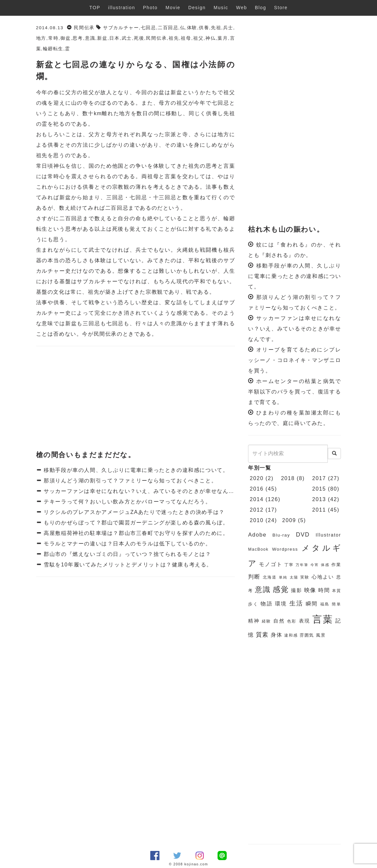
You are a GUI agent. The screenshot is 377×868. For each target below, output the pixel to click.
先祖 (216, 28)
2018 (288, 478)
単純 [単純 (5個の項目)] (283, 577)
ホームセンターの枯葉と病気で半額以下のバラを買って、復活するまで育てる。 (294, 392)
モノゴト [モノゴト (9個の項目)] (271, 564)
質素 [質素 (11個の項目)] (262, 635)
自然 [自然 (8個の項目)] (279, 621)
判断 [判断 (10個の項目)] (254, 577)
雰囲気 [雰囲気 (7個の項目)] (307, 635)
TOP (95, 8)
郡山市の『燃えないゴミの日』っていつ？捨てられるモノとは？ (126, 554)
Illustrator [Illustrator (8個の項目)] (328, 535)
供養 (204, 28)
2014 (257, 499)
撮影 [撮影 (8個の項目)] (297, 590)
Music (221, 8)
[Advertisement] (136, 399)
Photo (150, 8)
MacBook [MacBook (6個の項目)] (258, 549)
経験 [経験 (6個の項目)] (267, 621)
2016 (257, 489)
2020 (257, 478)
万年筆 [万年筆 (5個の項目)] (302, 565)
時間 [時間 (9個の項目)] (324, 590)
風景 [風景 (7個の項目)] (321, 635)
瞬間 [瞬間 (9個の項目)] (312, 604)
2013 (319, 499)
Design (197, 8)
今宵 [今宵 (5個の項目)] (315, 565)
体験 (192, 28)
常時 (53, 38)
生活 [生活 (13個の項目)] (296, 603)
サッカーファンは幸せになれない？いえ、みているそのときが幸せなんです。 (144, 491)
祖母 (186, 38)
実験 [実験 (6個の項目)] (305, 577)
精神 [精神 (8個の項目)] (254, 621)
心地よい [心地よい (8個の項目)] (323, 577)
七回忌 (148, 28)
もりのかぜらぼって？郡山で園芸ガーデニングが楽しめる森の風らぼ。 (135, 523)
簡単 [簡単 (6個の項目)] (336, 604)
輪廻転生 (53, 49)
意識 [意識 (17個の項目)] (263, 590)
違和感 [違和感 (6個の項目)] (291, 635)
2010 (257, 520)
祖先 (174, 38)
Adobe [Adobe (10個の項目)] (257, 535)
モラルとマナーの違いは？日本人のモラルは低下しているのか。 (126, 544)
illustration (122, 8)
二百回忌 (168, 28)
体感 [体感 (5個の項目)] (325, 565)
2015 (319, 489)
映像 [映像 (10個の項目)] (310, 590)
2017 (319, 478)
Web (242, 8)
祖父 (199, 38)
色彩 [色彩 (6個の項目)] (292, 621)
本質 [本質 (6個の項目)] (336, 591)
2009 (289, 520)
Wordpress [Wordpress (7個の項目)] (285, 549)
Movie (173, 8)
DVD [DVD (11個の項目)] (303, 535)
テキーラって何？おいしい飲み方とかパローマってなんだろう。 (126, 502)
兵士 (228, 28)
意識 (90, 38)
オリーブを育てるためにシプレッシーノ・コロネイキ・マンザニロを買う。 (294, 360)
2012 (257, 510)
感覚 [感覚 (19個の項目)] (281, 589)
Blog (261, 8)
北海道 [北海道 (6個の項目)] (270, 577)
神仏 (211, 38)
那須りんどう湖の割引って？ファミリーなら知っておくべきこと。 (129, 481)
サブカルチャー (121, 28)
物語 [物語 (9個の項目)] (267, 604)
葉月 (223, 38)
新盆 (102, 38)
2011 (319, 510)
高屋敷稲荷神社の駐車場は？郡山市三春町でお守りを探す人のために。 (135, 533)
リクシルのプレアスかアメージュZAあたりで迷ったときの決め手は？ (133, 512)
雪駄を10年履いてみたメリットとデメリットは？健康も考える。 (127, 565)
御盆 (66, 38)
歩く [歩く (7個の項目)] (253, 604)
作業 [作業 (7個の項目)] (336, 565)
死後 (139, 38)
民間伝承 (84, 28)
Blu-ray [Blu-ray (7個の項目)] (281, 535)
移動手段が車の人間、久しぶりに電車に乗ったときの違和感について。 (135, 470)
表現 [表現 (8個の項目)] (305, 621)
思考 (78, 38)
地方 (41, 38)
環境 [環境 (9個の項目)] (281, 604)
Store (281, 8)
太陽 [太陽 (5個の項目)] (294, 577)
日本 (115, 38)
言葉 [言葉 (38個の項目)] (323, 619)
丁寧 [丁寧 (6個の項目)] (289, 565)
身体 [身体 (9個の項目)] (276, 635)
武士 (127, 38)
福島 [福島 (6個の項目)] (325, 604)
